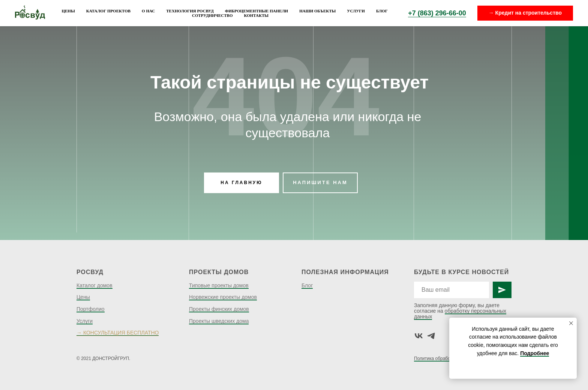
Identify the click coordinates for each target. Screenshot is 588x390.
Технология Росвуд (190, 11)
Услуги (356, 11)
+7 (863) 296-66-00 (437, 13)
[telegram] (431, 336)
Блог (382, 11)
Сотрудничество (212, 15)
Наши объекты (317, 11)
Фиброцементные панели (256, 11)
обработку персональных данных (460, 314)
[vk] (419, 336)
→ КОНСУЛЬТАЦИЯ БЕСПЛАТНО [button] (118, 333)
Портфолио (91, 309)
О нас (148, 11)
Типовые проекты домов (219, 285)
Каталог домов (94, 285)
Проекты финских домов (219, 309)
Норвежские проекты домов (223, 297)
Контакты (256, 15)
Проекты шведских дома (219, 321)
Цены (68, 11)
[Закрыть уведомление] (571, 323)
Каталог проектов (108, 11)
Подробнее (535, 353)
